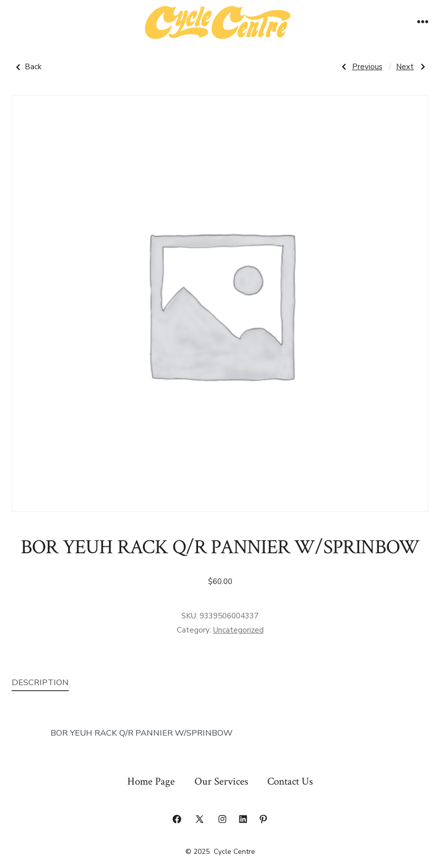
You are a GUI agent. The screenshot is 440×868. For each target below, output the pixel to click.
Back (27, 67)
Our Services (221, 781)
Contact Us (290, 781)
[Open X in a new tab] (200, 819)
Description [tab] (40, 682)
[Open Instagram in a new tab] (222, 819)
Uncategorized (238, 630)
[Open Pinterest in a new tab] (263, 819)
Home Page (151, 781)
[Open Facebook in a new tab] (177, 819)
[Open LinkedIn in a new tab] (243, 819)
